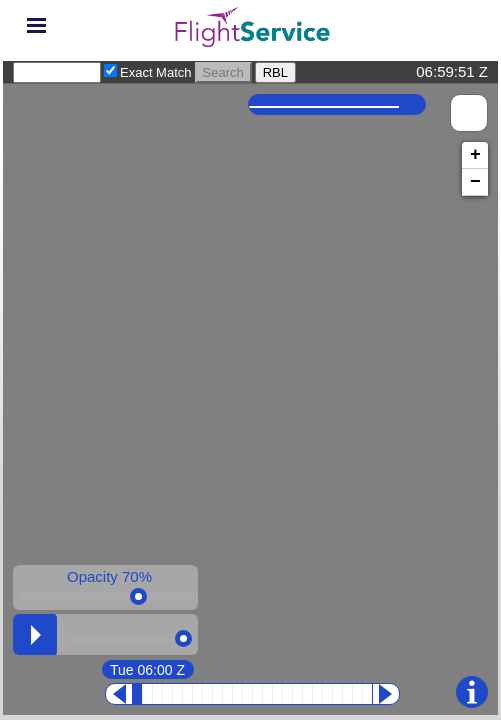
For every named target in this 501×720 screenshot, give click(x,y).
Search (223, 72)
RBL (275, 72)
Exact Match (156, 72)
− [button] (475, 182)
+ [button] (475, 155)
